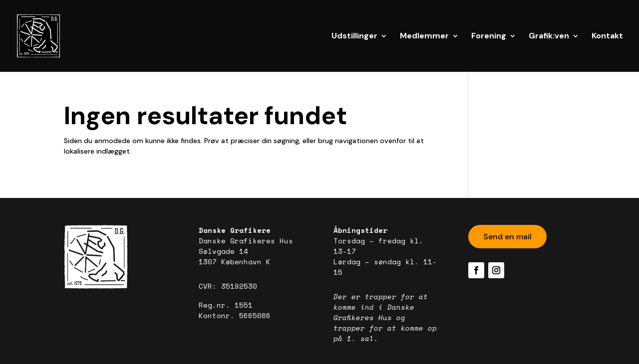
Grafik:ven (549, 37)
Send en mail (507, 237)
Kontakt (607, 37)
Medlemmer (424, 37)
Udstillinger (354, 37)
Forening (489, 37)
